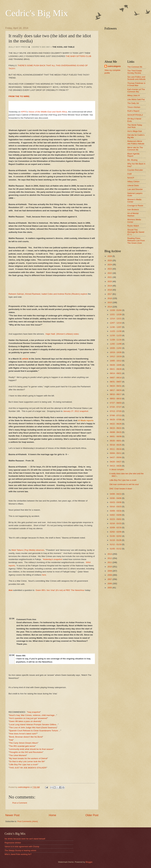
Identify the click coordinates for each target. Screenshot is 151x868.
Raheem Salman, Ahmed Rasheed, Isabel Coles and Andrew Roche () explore (48, 294)
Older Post (92, 815)
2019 (110, 286)
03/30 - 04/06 (116, 498)
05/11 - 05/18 (116, 449)
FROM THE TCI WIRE (19, 96)
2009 (110, 571)
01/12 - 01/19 (116, 544)
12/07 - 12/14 (116, 323)
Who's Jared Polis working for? (18, 854)
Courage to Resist (135, 206)
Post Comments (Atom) (28, 821)
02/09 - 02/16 (116, 528)
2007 (110, 579)
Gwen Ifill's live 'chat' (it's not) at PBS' (60, 590)
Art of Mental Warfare (133, 214)
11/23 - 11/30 (116, 331)
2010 (110, 567)
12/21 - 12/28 (116, 314)
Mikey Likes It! (134, 95)
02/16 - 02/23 (116, 523)
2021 (110, 277)
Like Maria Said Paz (136, 99)
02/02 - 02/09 (116, 532)
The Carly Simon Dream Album (23, 743)
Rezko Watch (133, 226)
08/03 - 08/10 (116, 399)
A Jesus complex (117, 469)
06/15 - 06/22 (116, 428)
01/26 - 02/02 (116, 536)
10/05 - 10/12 (116, 361)
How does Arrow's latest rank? (23, 734)
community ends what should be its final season (31, 749)
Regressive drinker (13, 843)
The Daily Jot (133, 103)
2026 (110, 256)
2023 (110, 269)
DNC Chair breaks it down (121, 489)
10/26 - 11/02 (116, 348)
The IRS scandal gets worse (22, 746)
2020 (110, 281)
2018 (110, 290)
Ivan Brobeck (133, 210)
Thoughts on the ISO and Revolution (26, 752)
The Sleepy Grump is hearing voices (20, 850)
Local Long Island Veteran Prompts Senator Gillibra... (34, 724)
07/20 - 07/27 (116, 407)
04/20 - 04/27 (116, 462)
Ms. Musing (132, 160)
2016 (110, 298)
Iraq (11, 740)
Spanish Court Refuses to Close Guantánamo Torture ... (35, 731)
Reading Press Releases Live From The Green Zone (136, 241)
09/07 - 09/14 (116, 378)
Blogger (89, 862)
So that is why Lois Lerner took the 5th (27, 761)
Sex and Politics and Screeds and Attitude (136, 78)
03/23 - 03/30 (116, 502)
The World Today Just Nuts (135, 126)
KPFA (24, 112)
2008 (110, 575)
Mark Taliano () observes (28, 550)
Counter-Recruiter (135, 170)
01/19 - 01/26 (116, 540)
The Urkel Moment (18, 755)
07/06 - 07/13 (116, 415)
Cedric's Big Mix (37, 13)
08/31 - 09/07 (116, 382)
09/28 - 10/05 (116, 365)
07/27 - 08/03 (116, 403)
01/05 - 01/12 (116, 549)
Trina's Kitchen (134, 107)
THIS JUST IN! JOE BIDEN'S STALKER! (28, 768)
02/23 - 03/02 (116, 519)
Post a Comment (20, 803)
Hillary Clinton (133, 182)
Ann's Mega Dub (135, 131)
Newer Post (12, 815)
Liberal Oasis (133, 185)
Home (52, 815)
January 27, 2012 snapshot (76, 411)
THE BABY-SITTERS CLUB (78, 56)
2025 (110, 260)
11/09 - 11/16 (116, 340)
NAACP (131, 178)
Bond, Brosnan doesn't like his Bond (26, 737)
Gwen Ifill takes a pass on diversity (25, 721)
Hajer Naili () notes (62, 334)
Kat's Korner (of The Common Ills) (136, 90)
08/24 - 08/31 (116, 386)
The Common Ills (135, 67)
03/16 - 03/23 (116, 507)
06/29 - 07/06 (116, 420)
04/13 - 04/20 (116, 466)
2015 (110, 302)
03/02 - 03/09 (116, 515)
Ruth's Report (133, 111)
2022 (110, 273)
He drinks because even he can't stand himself (25, 839)
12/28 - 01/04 (116, 310)
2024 (110, 265)
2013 (110, 554)
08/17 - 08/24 (116, 390)
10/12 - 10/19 (116, 356)
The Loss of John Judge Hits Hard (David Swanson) (33, 728)
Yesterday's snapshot (52, 559)
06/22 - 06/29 (116, 424)
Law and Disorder (135, 189)
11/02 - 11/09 (116, 344)
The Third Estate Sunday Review (135, 72)
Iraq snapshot (34, 712)
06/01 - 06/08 (116, 436)
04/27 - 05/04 (116, 457)
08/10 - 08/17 (116, 394)
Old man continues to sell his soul (124, 484)
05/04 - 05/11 (116, 453)
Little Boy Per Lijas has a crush (23, 765)
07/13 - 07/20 (116, 411)
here (44, 575)
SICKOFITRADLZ (135, 115)
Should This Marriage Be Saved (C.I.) (136, 232)
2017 (110, 294)
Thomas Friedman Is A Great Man (136, 84)
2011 (110, 562)
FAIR (130, 174)
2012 (110, 558)
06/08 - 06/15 (116, 432)
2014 (110, 307)
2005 (110, 588)
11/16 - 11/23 (116, 335)
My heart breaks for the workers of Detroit (28, 758)
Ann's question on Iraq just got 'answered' (28, 718)
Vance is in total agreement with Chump (22, 846)
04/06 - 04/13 (116, 494)
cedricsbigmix (114, 66)
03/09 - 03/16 (116, 511)
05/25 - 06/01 (116, 441)
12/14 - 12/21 (116, 319)
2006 (110, 584)
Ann (11, 590)
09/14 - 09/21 (116, 373)
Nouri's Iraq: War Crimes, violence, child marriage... (33, 715)
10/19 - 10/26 (116, 352)
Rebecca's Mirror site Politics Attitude (136, 142)
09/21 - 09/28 (116, 369)
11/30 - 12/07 (116, 327)
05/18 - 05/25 (116, 445)
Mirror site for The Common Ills (135, 149)
